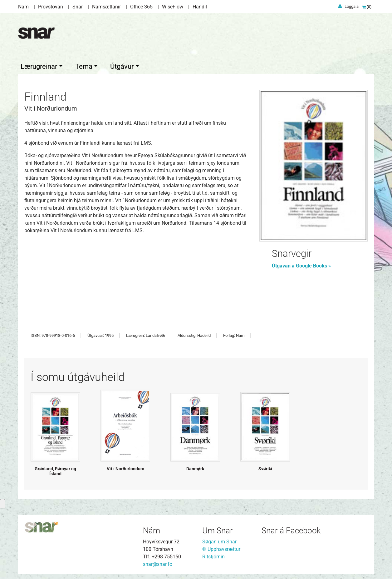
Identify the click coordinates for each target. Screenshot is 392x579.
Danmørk (195, 467)
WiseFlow (173, 7)
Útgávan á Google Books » (301, 264)
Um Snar (218, 529)
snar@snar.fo (158, 563)
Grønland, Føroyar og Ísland (55, 470)
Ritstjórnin (213, 555)
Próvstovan (51, 7)
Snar (78, 7)
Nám (23, 7)
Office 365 (141, 7)
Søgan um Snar (219, 540)
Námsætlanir (106, 7)
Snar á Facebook (291, 529)
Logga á (352, 6)
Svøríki (265, 467)
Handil (200, 7)
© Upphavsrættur (221, 548)
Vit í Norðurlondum (125, 467)
